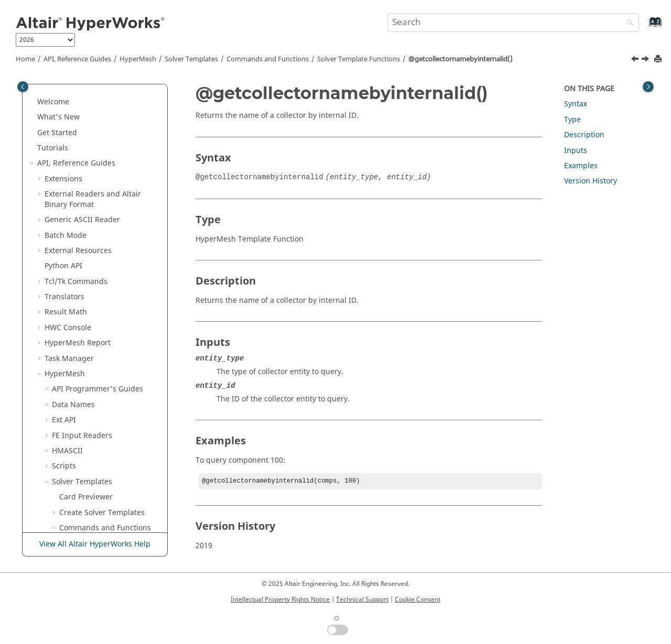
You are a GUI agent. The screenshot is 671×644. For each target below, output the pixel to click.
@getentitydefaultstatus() (116, 418)
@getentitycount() (106, 382)
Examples (581, 166)
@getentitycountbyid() (113, 397)
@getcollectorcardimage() (117, 182)
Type (572, 120)
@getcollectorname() (111, 203)
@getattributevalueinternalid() (116, 110)
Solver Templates (191, 59)
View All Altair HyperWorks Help (95, 544)
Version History (591, 181)
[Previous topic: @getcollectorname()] (636, 60)
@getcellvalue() (101, 161)
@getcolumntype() (106, 274)
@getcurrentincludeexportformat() (116, 320)
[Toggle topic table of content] (648, 87)
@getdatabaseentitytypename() (117, 346)
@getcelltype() (99, 146)
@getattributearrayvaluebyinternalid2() (117, 84)
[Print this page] (659, 59)
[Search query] (513, 23)
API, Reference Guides (77, 59)
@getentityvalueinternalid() (117, 500)
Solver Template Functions (359, 59)
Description (584, 135)
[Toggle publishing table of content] (23, 87)
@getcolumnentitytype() (116, 243)
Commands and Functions (268, 59)
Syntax (576, 104)
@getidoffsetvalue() (109, 521)
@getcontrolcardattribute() (117, 295)
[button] (70, 105)
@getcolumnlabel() (107, 259)
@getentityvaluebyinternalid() (117, 474)
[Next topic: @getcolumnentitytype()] (646, 60)
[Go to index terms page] (644, 27)
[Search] (627, 23)
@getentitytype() (103, 438)
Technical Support (362, 599)
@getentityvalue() (105, 454)
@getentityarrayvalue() (114, 367)
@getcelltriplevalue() (111, 130)
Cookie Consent (418, 599)
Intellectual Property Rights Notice (280, 599)
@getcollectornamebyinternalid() (461, 59)
